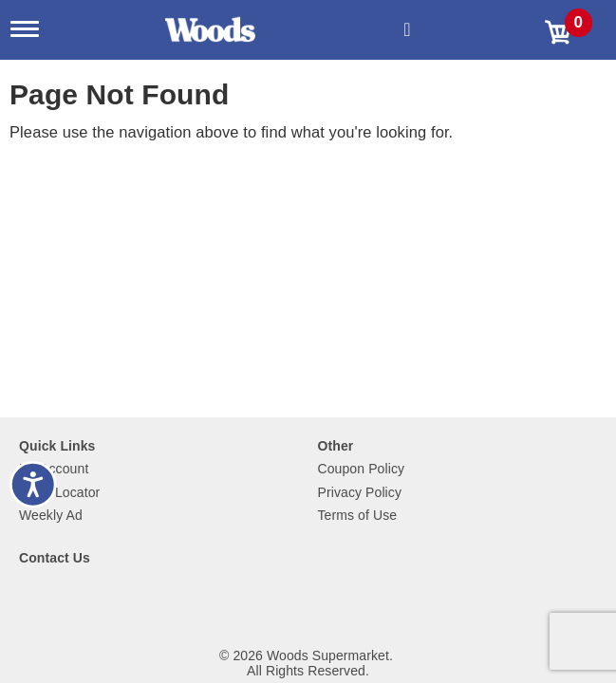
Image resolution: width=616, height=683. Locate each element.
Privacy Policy (360, 492)
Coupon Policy (362, 469)
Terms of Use (358, 515)
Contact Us (55, 558)
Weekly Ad (51, 515)
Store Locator (59, 492)
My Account (54, 469)
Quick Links (57, 446)
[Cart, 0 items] (573, 30)
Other (336, 446)
